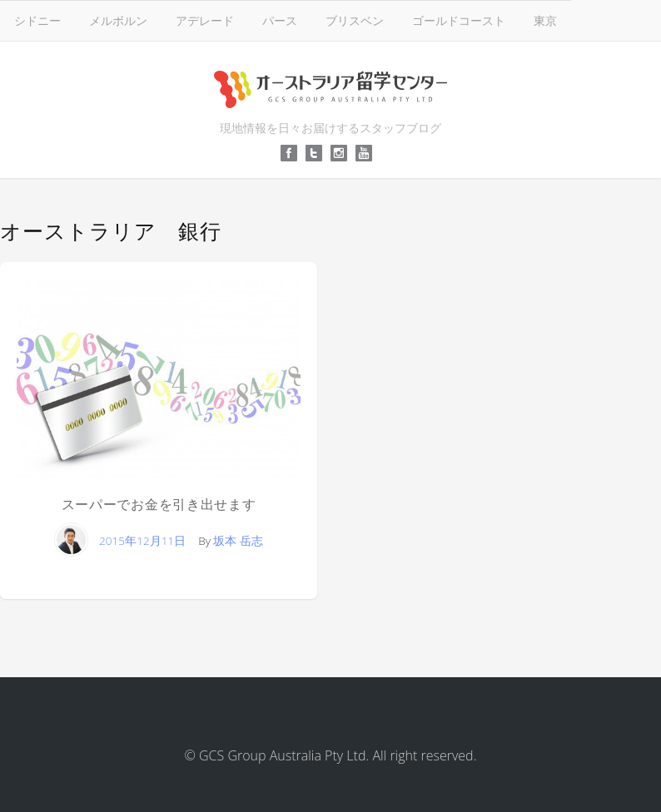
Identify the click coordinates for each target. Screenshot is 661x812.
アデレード (205, 20)
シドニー (37, 20)
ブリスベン (355, 20)
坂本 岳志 (238, 540)
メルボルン (118, 20)
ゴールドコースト (459, 20)
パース (280, 20)
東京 (545, 20)
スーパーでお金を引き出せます (159, 505)
